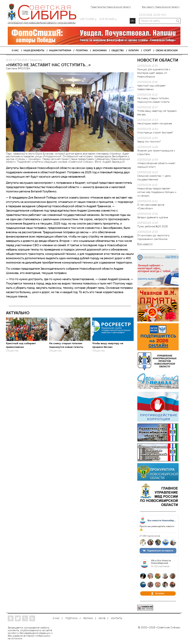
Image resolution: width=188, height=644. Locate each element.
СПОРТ (147, 51)
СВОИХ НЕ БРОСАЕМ (167, 51)
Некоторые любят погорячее (155, 124)
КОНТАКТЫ (117, 618)
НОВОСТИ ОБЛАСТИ (158, 60)
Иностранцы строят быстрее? (155, 133)
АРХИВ (102, 618)
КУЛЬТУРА (134, 51)
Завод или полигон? (149, 142)
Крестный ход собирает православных (21, 345)
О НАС (15, 51)
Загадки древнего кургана (153, 217)
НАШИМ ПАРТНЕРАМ (60, 51)
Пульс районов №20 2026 (152, 226)
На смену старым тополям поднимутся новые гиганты (66, 345)
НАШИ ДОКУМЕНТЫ (34, 51)
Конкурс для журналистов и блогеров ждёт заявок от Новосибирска (154, 73)
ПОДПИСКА (71, 618)
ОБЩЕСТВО (118, 51)
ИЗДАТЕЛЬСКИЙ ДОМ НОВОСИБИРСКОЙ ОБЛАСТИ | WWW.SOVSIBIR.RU (44, 13)
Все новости (145, 244)
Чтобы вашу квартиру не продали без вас (108, 345)
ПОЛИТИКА (82, 51)
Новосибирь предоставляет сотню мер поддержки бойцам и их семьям (157, 192)
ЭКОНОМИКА (100, 51)
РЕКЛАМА (88, 618)
